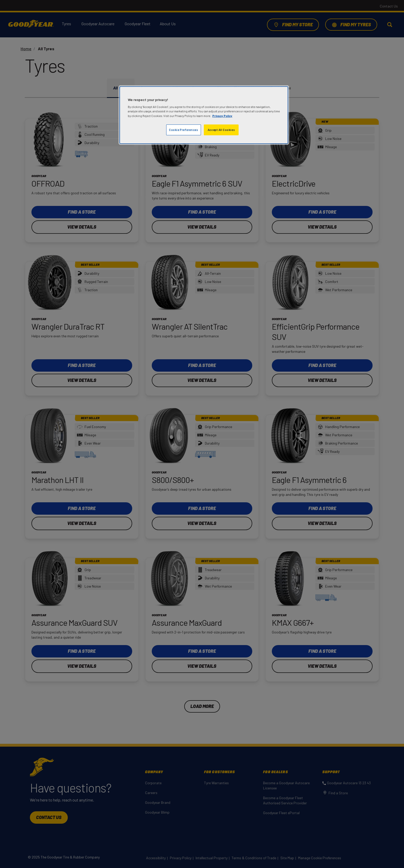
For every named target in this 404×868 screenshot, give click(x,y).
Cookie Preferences (183, 130)
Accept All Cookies (221, 130)
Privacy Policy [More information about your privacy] (222, 116)
